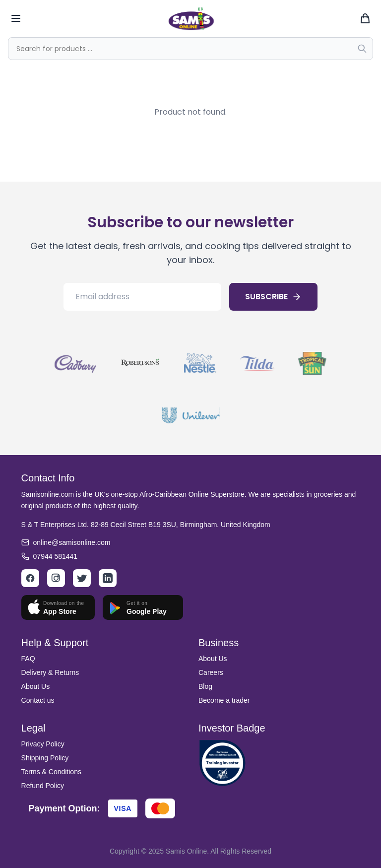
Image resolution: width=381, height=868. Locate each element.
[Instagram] (56, 578)
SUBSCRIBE (273, 297)
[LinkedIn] (108, 578)
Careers (211, 672)
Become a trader (224, 700)
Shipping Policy (45, 758)
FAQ (28, 659)
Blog (205, 686)
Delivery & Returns (50, 672)
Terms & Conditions (51, 772)
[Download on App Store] (58, 607)
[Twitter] (82, 578)
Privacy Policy (43, 744)
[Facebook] (30, 578)
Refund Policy (43, 786)
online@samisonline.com (72, 542)
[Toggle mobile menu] (16, 18)
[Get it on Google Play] (143, 607)
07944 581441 (56, 556)
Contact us (38, 700)
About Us (36, 686)
